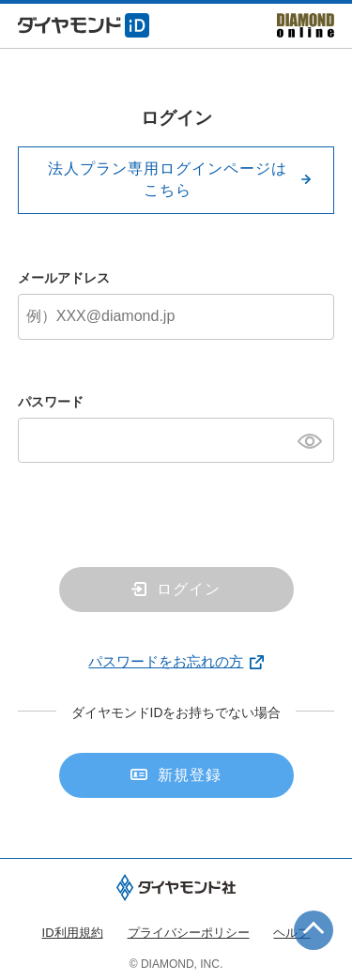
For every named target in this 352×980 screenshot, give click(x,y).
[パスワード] (176, 440)
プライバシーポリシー (189, 933)
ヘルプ (291, 933)
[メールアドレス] (176, 316)
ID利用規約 (73, 933)
